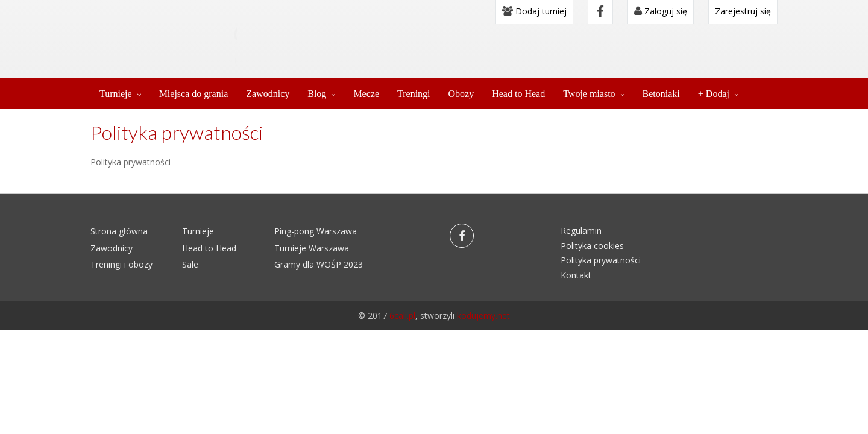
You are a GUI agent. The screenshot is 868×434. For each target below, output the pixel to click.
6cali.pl (402, 316)
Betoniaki (661, 94)
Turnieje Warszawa (312, 248)
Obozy (461, 94)
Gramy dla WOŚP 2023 (319, 264)
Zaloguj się (661, 11)
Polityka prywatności (601, 260)
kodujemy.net (483, 316)
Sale (190, 264)
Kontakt (576, 275)
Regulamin (581, 231)
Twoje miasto (589, 94)
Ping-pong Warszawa (316, 231)
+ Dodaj (714, 94)
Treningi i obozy (121, 264)
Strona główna (119, 231)
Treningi (414, 94)
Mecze (366, 94)
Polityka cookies (592, 246)
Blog (317, 94)
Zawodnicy (268, 94)
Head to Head (518, 94)
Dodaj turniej (534, 11)
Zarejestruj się (743, 11)
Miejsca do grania (194, 94)
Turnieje (116, 94)
